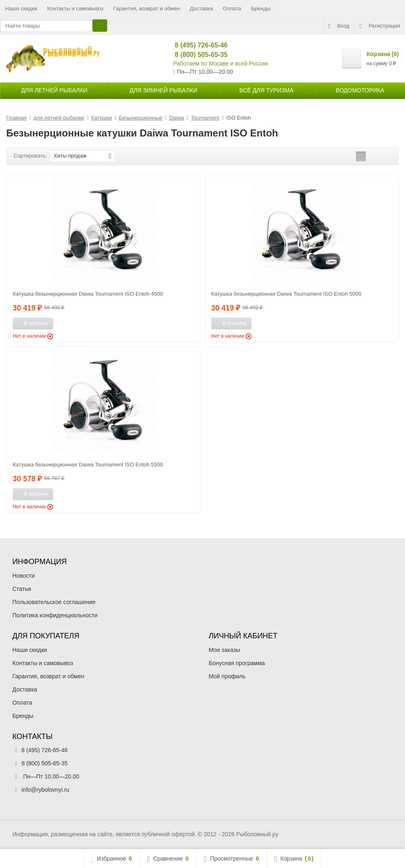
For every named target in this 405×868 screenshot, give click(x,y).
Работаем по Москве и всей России (221, 64)
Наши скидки (21, 8)
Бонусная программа (237, 663)
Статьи (22, 589)
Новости (24, 576)
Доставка (201, 8)
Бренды (261, 8)
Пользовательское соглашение (54, 602)
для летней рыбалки (54, 90)
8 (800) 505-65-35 (198, 55)
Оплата (232, 8)
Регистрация (380, 26)
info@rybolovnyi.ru (45, 790)
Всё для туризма (266, 90)
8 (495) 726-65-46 (198, 45)
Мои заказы (224, 650)
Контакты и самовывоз (75, 8)
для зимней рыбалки (163, 90)
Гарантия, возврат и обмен (147, 8)
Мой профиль (227, 676)
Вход (339, 26)
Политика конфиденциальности (55, 615)
